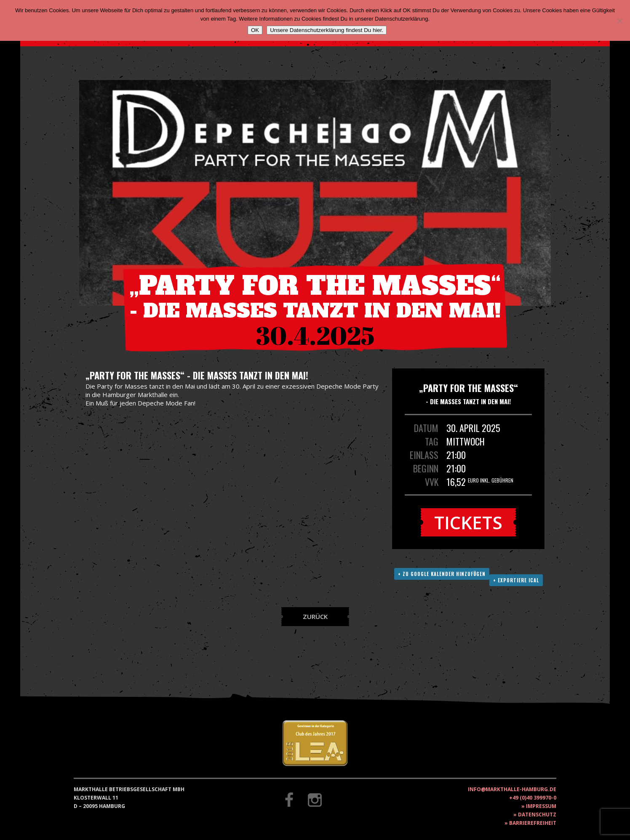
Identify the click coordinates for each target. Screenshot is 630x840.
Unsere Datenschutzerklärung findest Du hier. (327, 30)
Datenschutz (537, 815)
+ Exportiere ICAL (516, 580)
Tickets (468, 522)
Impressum (541, 806)
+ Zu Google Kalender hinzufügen (442, 574)
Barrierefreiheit (533, 823)
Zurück (315, 616)
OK (255, 30)
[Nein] (619, 21)
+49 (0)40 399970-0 (533, 798)
